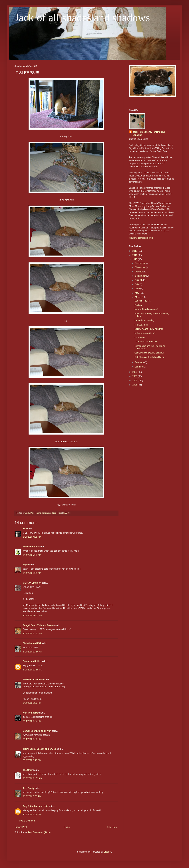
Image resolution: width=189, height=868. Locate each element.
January (139, 367)
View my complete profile (141, 238)
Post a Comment (27, 821)
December (140, 263)
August (139, 280)
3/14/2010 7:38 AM (32, 555)
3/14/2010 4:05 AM (32, 537)
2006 (135, 385)
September (141, 276)
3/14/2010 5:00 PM (32, 703)
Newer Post (21, 827)
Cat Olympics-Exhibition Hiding (149, 357)
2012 (135, 251)
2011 (135, 255)
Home (67, 827)
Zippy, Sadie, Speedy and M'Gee (39, 749)
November (140, 267)
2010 (135, 259)
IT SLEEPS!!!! (141, 325)
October (139, 272)
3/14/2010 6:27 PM (32, 721)
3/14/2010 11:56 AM (32, 652)
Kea (25, 529)
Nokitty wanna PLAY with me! (149, 329)
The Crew (28, 770)
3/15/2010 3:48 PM (32, 760)
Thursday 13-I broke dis (146, 342)
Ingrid (26, 565)
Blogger (107, 852)
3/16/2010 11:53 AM (32, 778)
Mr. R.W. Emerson (32, 583)
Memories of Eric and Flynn (37, 731)
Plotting (138, 305)
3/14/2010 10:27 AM (32, 616)
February (140, 362)
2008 (135, 376)
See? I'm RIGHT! (143, 301)
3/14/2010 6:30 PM (32, 739)
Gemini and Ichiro (32, 661)
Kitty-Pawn (140, 337)
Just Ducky (29, 788)
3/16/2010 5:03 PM (32, 796)
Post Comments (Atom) (39, 832)
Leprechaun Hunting (144, 320)
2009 (135, 372)
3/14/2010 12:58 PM (33, 670)
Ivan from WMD (31, 713)
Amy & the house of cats (35, 806)
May (137, 293)
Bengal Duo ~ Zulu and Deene (38, 625)
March (138, 297)
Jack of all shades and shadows (82, 17)
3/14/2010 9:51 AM (32, 573)
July (137, 284)
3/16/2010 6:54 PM (32, 815)
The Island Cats (31, 547)
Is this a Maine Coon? (145, 333)
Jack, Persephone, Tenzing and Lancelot (149, 133)
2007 (135, 381)
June (138, 289)
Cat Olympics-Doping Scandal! (149, 353)
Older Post (112, 827)
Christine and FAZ (32, 643)
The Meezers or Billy (33, 680)
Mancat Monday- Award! (146, 309)
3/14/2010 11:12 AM (32, 634)
